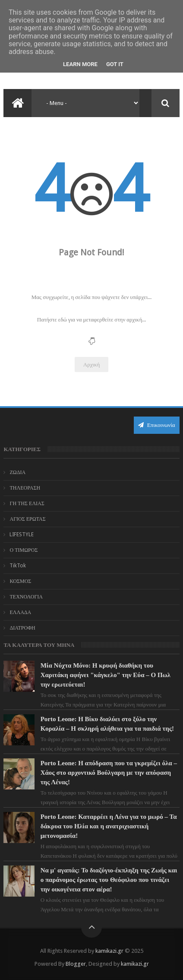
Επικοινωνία (157, 425)
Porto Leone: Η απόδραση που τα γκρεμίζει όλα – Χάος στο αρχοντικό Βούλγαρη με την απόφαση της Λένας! (109, 773)
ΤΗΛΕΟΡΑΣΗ (25, 488)
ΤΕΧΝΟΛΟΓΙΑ (26, 597)
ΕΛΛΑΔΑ (20, 612)
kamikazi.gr (109, 951)
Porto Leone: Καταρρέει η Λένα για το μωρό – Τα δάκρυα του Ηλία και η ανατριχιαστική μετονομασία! (109, 826)
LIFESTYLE (22, 535)
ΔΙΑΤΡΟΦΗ (22, 628)
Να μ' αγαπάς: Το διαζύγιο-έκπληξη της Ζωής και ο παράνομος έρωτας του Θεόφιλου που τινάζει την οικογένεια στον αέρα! (109, 880)
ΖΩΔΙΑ (17, 472)
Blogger (76, 964)
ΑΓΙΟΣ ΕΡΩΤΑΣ (27, 519)
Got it (115, 64)
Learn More (80, 64)
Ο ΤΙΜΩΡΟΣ (24, 550)
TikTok (18, 566)
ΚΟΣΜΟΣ (20, 581)
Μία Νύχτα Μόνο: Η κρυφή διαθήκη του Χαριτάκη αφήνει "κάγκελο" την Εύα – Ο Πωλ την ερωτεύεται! (106, 675)
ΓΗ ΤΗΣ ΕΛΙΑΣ (27, 503)
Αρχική (92, 364)
